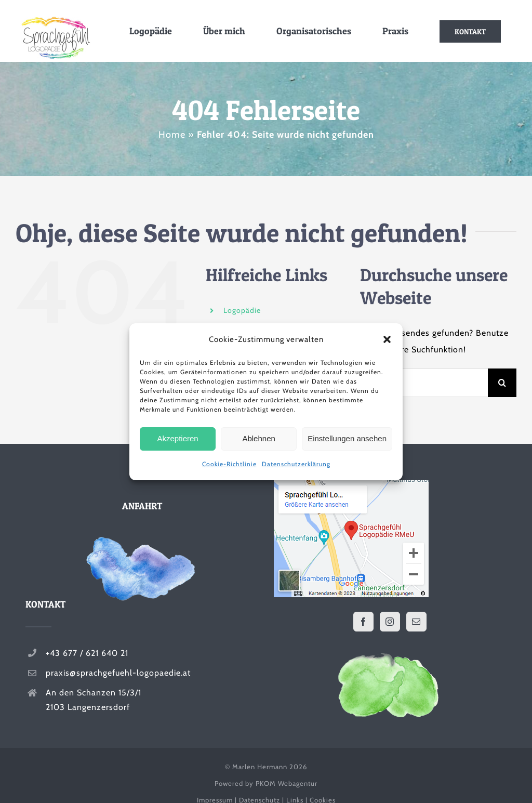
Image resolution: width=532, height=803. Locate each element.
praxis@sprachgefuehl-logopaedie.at (118, 673)
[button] (387, 339)
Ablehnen (258, 438)
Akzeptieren (177, 438)
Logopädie (242, 310)
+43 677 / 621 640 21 (87, 653)
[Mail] (416, 622)
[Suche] (502, 383)
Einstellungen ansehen (347, 438)
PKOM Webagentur (287, 783)
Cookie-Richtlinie (229, 464)
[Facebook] (363, 622)
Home (172, 135)
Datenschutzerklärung (296, 464)
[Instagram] (390, 622)
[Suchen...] (424, 383)
